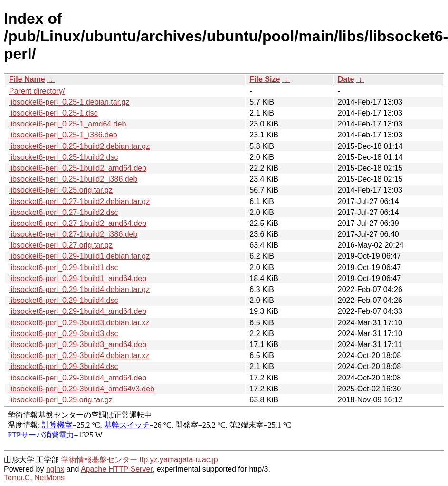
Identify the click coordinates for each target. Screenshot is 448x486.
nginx (55, 469)
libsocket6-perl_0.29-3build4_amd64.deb (78, 378)
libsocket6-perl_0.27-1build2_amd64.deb (78, 223)
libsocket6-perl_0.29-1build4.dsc (63, 300)
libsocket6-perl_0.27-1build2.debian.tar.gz (79, 201)
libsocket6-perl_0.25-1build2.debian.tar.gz (79, 146)
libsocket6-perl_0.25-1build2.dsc (63, 157)
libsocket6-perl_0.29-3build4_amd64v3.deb (82, 389)
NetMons (49, 478)
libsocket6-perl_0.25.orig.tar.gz (61, 190)
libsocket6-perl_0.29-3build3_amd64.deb (78, 345)
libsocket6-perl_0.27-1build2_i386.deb (73, 234)
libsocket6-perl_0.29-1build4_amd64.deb (78, 311)
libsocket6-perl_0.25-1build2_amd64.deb (78, 168)
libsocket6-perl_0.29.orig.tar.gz (61, 400)
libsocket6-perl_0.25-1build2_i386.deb (73, 179)
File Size (265, 79)
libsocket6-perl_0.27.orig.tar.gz (61, 245)
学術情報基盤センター (99, 460)
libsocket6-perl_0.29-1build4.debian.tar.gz (79, 289)
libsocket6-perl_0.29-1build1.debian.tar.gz (79, 256)
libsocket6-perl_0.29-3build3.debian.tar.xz (79, 323)
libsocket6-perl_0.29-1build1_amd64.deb (78, 278)
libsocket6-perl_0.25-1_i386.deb (63, 135)
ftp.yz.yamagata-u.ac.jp (178, 460)
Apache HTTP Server (117, 469)
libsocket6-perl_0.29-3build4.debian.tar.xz (79, 355)
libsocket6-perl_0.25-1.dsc (53, 113)
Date (346, 79)
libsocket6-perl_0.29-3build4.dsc (63, 366)
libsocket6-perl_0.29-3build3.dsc (63, 334)
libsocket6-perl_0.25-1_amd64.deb (67, 124)
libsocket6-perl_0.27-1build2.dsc (63, 212)
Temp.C (17, 478)
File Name (27, 79)
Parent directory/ (37, 91)
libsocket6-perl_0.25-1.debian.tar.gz (69, 102)
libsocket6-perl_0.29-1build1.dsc (63, 267)
